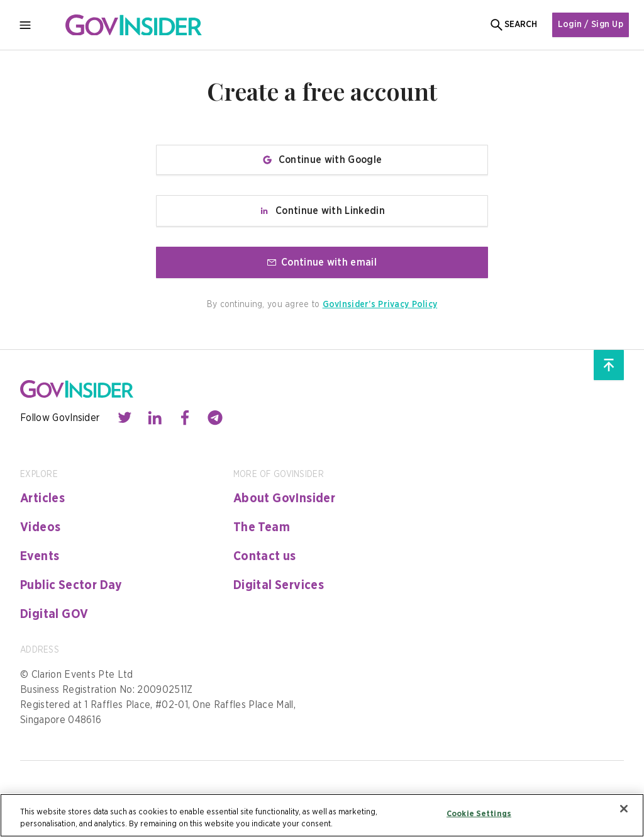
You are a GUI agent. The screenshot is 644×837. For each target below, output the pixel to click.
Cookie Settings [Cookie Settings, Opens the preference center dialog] (479, 814)
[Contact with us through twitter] (125, 418)
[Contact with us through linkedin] (155, 418)
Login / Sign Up (591, 25)
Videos (40, 527)
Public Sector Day (71, 585)
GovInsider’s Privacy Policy (380, 305)
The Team (262, 527)
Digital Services (279, 585)
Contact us (265, 556)
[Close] (624, 809)
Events (40, 556)
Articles (42, 498)
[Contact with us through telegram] (215, 418)
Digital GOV (54, 614)
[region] (322, 815)
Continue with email (322, 262)
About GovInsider (284, 498)
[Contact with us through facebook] (185, 418)
